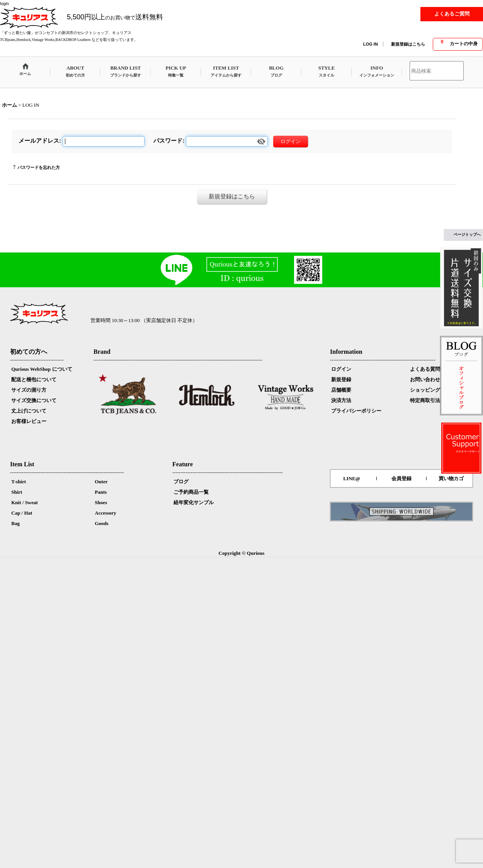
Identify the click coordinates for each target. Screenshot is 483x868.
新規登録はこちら (408, 44)
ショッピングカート (433, 390)
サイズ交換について (34, 400)
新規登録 (341, 379)
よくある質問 (425, 369)
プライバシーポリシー (356, 411)
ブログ (181, 482)
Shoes (101, 502)
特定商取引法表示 (430, 400)
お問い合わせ (425, 379)
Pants (101, 492)
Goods (101, 523)
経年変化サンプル (194, 502)
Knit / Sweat (25, 502)
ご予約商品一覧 (191, 492)
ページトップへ (467, 234)
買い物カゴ (451, 478)
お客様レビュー (29, 421)
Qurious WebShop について (42, 369)
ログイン (341, 369)
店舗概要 (341, 390)
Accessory (105, 513)
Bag (15, 523)
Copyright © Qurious (242, 553)
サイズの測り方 (29, 390)
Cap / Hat (22, 513)
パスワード (168, 141)
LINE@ (352, 478)
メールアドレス (39, 141)
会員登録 (401, 478)
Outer (101, 482)
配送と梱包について (34, 379)
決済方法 (341, 400)
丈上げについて (29, 411)
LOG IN (371, 44)
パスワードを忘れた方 (39, 167)
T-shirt (19, 482)
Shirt (17, 492)
